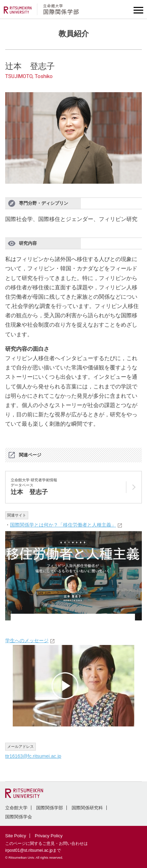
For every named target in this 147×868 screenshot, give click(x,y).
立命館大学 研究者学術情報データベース (34, 487)
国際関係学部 (50, 808)
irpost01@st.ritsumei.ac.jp (29, 850)
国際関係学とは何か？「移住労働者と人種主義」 (63, 525)
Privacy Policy (49, 836)
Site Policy (16, 836)
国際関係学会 (19, 817)
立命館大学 (16, 808)
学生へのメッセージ (27, 640)
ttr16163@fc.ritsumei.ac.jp (33, 756)
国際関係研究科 (87, 808)
